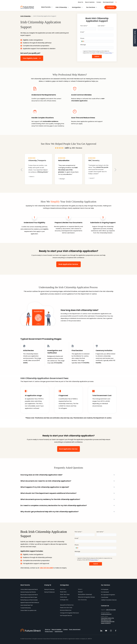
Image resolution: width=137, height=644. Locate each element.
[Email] (96, 35)
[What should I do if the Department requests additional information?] (66, 493)
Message (83, 45)
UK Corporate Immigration (108, 595)
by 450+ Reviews (73, 148)
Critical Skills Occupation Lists (28, 610)
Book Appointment (75, 629)
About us (47, 629)
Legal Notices (59, 631)
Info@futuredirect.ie (106, 614)
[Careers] (99, 2)
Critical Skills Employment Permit (29, 589)
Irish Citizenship (25, 16)
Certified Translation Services (109, 600)
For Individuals (105, 592)
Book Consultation (135, 37)
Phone (82, 38)
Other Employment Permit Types (29, 597)
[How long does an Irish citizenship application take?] (66, 475)
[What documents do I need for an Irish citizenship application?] (66, 481)
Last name (101, 26)
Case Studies (105, 597)
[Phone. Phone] (99, 41)
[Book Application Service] (68, 264)
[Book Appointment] (108, 2)
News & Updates (56, 629)
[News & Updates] (90, 2)
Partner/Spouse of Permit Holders (29, 600)
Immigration (65, 585)
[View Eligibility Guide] (32, 58)
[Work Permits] (47, 7)
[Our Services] (92, 7)
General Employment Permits (28, 592)
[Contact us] (110, 7)
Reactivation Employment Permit (29, 595)
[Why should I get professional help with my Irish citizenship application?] (66, 512)
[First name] (88, 29)
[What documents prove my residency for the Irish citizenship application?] (66, 499)
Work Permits (25, 585)
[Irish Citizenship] (62, 7)
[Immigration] (77, 7)
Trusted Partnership (26, 608)
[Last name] (105, 29)
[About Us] (81, 2)
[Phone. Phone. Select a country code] (83, 41)
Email (82, 32)
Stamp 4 (80, 589)
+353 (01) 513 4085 (111, 610)
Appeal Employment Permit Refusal (30, 603)
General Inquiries (105, 612)
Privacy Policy (49, 631)
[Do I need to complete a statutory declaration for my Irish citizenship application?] (66, 505)
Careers (65, 629)
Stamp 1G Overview (49, 589)
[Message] (96, 48)
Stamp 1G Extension (49, 592)
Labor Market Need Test (27, 605)
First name (84, 26)
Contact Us (105, 606)
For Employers (105, 589)
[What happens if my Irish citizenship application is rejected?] (66, 487)
